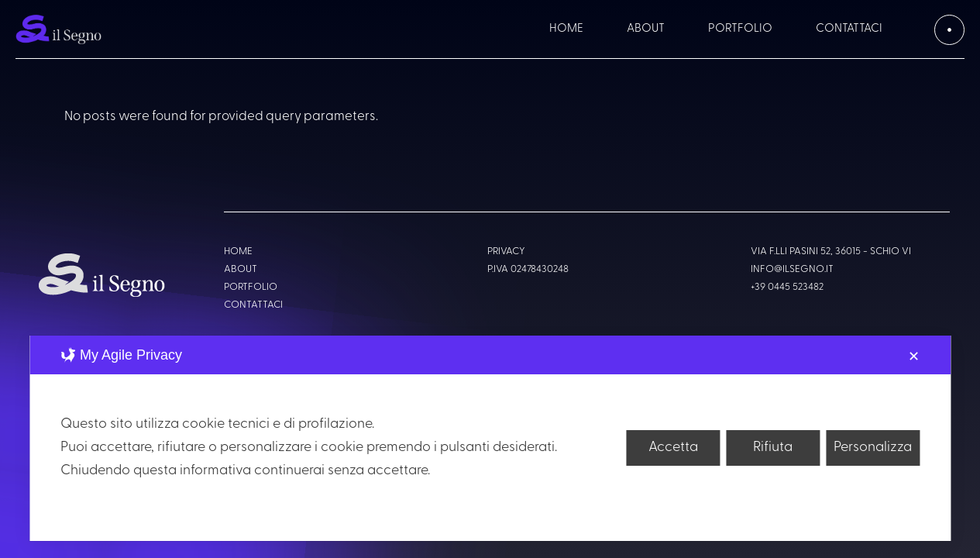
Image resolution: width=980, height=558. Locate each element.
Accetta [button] (673, 448)
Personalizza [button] (873, 448)
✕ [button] (914, 358)
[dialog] (490, 438)
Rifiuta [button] (773, 448)
